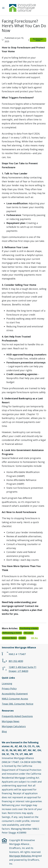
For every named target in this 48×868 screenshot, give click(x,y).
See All (34, 638)
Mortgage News (11, 721)
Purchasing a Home (38, 40)
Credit (22, 638)
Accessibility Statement (15, 694)
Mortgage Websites (20, 856)
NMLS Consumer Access (15, 699)
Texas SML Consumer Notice (18, 704)
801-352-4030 (16, 661)
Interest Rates (9, 638)
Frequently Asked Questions (17, 716)
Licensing (7, 683)
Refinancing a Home (12, 633)
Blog (4, 731)
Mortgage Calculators (14, 726)
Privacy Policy (9, 688)
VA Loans (29, 633)
